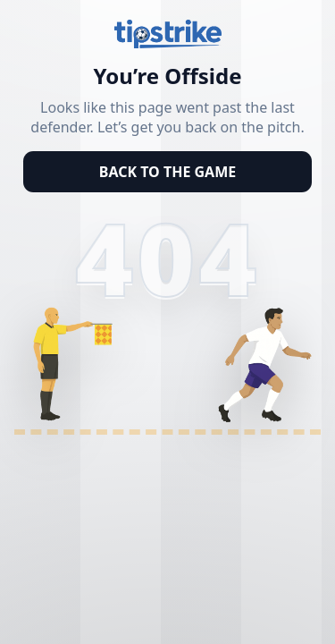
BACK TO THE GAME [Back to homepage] (167, 172)
